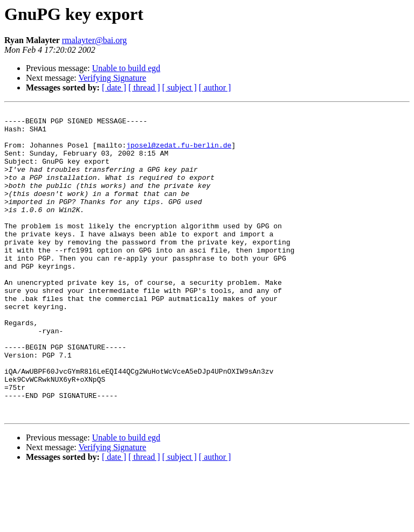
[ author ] (215, 87)
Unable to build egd (126, 68)
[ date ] (114, 87)
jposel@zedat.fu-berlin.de (179, 153)
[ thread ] (144, 87)
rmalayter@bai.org (95, 40)
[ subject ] (180, 87)
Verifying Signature (112, 78)
